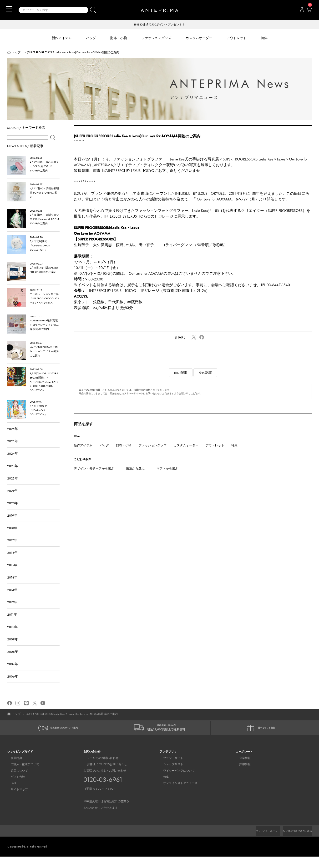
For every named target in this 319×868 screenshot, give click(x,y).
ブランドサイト (170, 769)
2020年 (13, 511)
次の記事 (205, 380)
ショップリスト (170, 776)
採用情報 (241, 776)
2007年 (13, 672)
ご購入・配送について (21, 776)
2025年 (13, 449)
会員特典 (13, 769)
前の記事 (181, 380)
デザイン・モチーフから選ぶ (94, 476)
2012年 (12, 610)
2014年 (12, 585)
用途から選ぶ (135, 476)
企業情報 (241, 769)
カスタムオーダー (186, 453)
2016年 (12, 560)
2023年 (13, 474)
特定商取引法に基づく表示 (295, 842)
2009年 (13, 647)
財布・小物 (124, 453)
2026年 (13, 436)
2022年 (13, 486)
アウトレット (215, 453)
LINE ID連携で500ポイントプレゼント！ (159, 25)
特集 (234, 453)
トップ (16, 53)
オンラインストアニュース (177, 795)
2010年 (12, 634)
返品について (16, 782)
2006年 (13, 684)
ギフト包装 (14, 788)
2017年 (12, 548)
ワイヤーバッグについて (175, 782)
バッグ (104, 453)
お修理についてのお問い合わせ (103, 776)
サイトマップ (16, 801)
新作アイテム (83, 453)
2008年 (13, 659)
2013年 (12, 597)
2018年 (12, 535)
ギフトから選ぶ (167, 476)
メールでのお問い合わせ (99, 769)
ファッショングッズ (153, 453)
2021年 (12, 498)
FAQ (10, 795)
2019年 (12, 523)
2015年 (12, 573)
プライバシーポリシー (260, 842)
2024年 (13, 461)
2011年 (12, 622)
